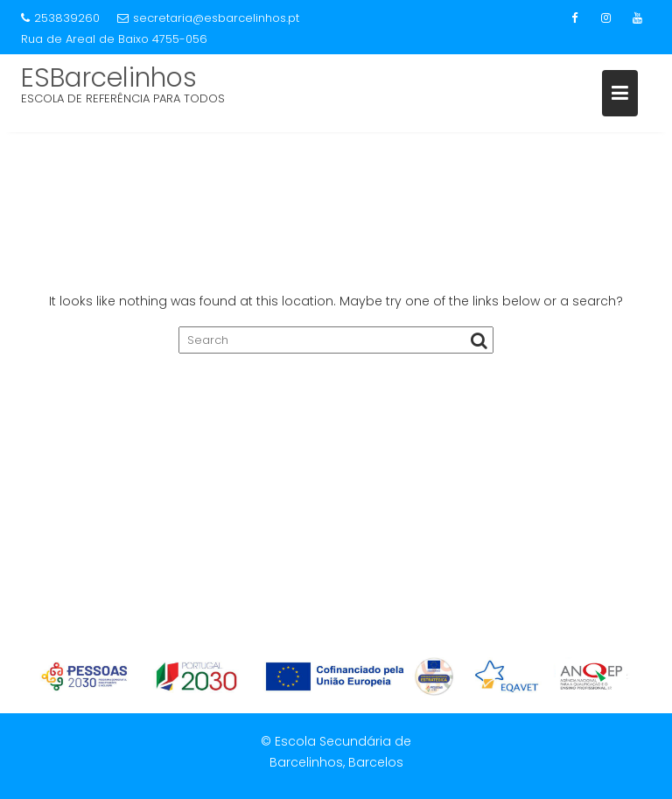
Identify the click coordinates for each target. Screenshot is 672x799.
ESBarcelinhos (109, 78)
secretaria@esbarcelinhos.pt (208, 18)
